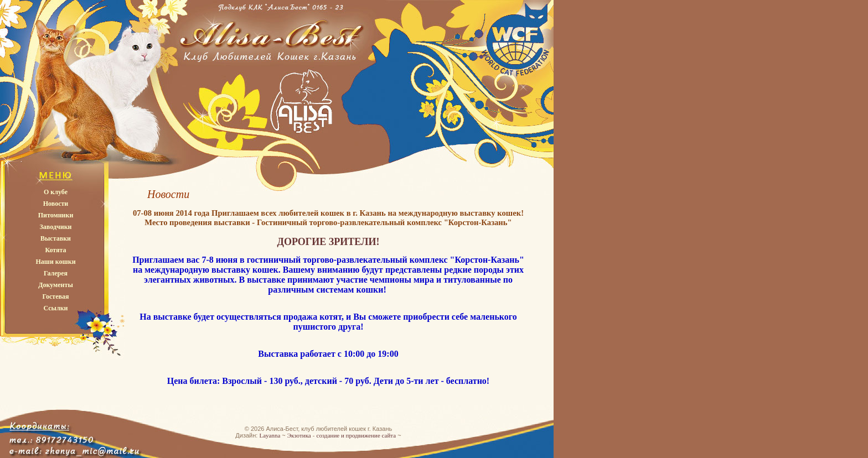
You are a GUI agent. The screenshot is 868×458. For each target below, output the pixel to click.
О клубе (56, 192)
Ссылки (55, 308)
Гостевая (55, 296)
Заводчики (56, 227)
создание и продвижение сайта (356, 435)
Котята (55, 250)
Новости (56, 204)
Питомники (56, 215)
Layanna (270, 435)
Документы (56, 285)
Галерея (56, 273)
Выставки (56, 238)
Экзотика (299, 435)
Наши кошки (55, 262)
